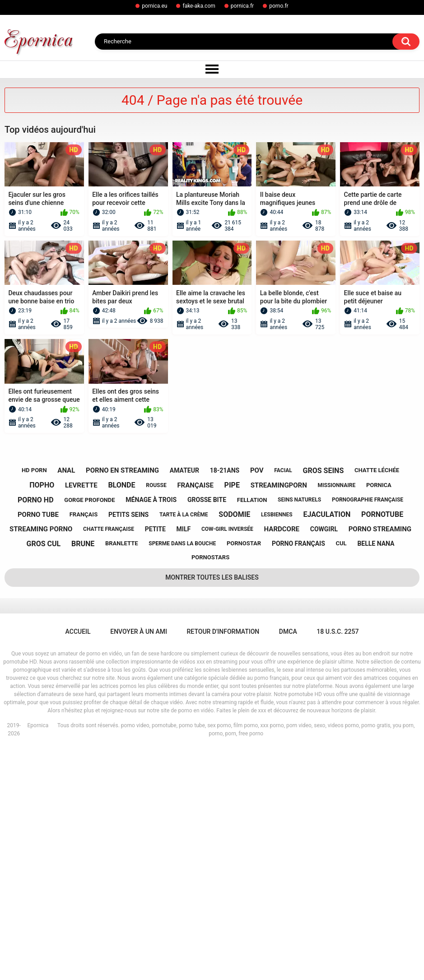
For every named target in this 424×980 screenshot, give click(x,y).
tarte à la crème (184, 745)
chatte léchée (377, 701)
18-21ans (225, 701)
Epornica (38, 957)
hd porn (34, 701)
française (195, 716)
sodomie (234, 745)
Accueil (78, 863)
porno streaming (380, 760)
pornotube (382, 745)
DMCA (288, 863)
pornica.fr (242, 6)
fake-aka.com (199, 6)
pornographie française (368, 731)
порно (42, 716)
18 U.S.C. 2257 (338, 863)
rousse (156, 716)
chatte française (109, 760)
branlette (122, 774)
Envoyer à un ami (139, 863)
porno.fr (279, 6)
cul (341, 774)
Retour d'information (223, 863)
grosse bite (207, 730)
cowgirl (324, 760)
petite (155, 760)
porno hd (36, 731)
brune (83, 774)
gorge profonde (89, 731)
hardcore (282, 760)
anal (66, 701)
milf (184, 760)
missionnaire (337, 716)
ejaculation (327, 745)
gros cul (44, 774)
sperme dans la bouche (182, 774)
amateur (184, 701)
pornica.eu (154, 6)
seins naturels (299, 731)
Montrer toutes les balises (212, 808)
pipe (232, 716)
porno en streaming (122, 701)
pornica (379, 716)
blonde (121, 716)
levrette (81, 716)
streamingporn (279, 716)
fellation (252, 731)
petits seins (128, 745)
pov (257, 701)
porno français (298, 774)
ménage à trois (151, 730)
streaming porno (41, 760)
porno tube (38, 745)
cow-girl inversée (227, 760)
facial (283, 701)
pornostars (210, 788)
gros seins (324, 701)
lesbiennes (277, 745)
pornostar (244, 774)
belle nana (376, 774)
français (84, 745)
